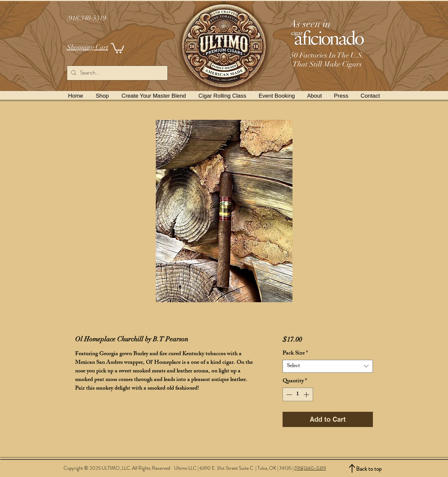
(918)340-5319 (310, 468)
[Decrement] (289, 395)
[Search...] (117, 73)
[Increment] (307, 395)
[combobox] (328, 366)
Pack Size (295, 354)
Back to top (369, 469)
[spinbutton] (298, 395)
